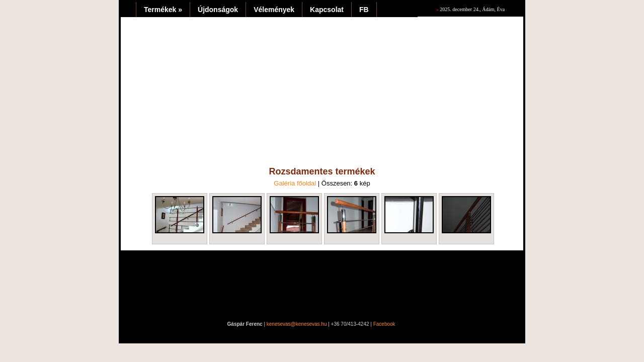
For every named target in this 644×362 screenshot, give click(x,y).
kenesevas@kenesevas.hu (297, 324)
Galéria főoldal (295, 183)
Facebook (384, 324)
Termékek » (163, 10)
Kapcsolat (327, 10)
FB (364, 10)
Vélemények (274, 10)
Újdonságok (218, 10)
